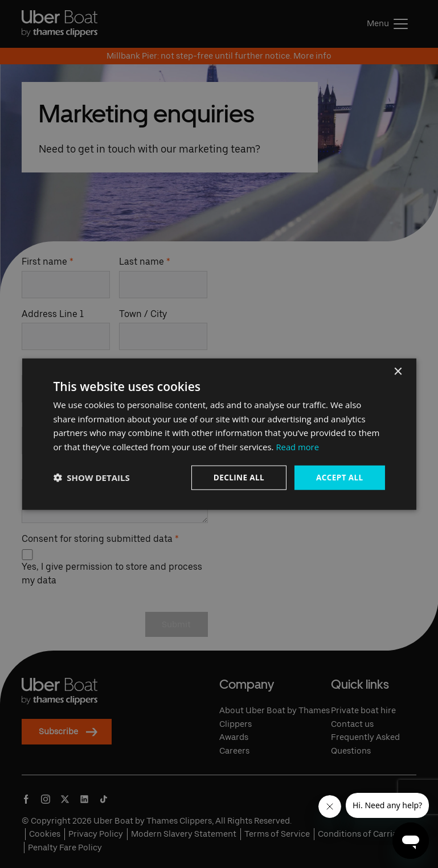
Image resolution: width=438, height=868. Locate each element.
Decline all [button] (236, 477)
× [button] (398, 371)
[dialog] (219, 434)
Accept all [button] (339, 477)
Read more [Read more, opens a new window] (298, 446)
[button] (91, 478)
